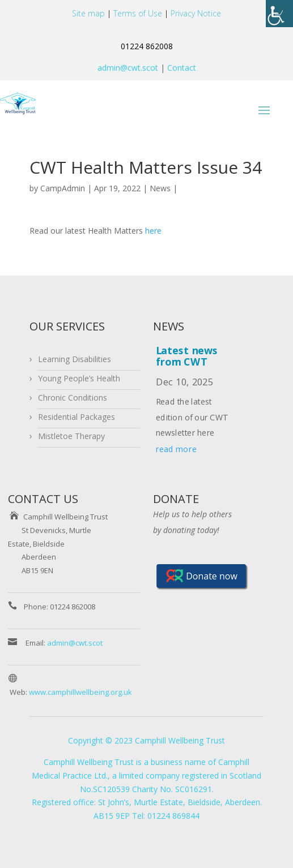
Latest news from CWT (187, 356)
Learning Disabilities (75, 359)
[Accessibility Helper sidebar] (279, 14)
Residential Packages (77, 417)
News (160, 188)
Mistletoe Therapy (71, 436)
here (153, 231)
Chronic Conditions (73, 398)
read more (176, 449)
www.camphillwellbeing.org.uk (80, 692)
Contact (181, 68)
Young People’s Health (79, 378)
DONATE (176, 499)
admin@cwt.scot (128, 68)
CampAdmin (63, 188)
